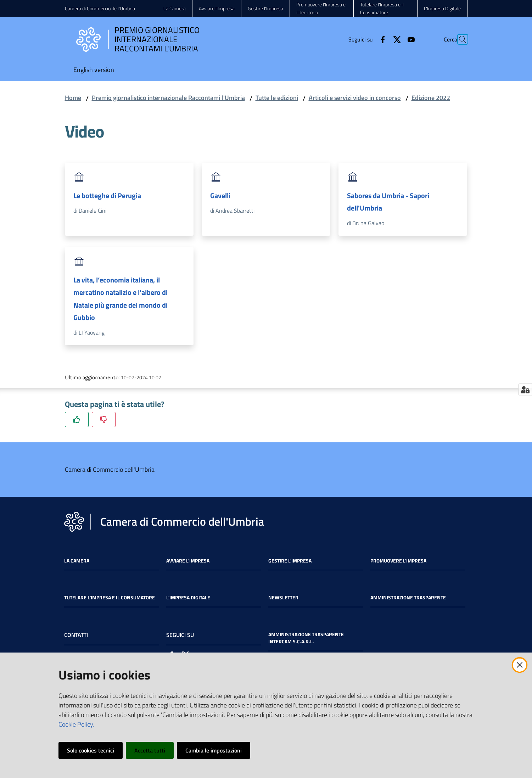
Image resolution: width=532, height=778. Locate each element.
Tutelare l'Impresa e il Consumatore (110, 598)
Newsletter (283, 598)
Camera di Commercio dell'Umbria (100, 8)
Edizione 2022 (431, 98)
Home (73, 98)
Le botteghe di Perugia (107, 195)
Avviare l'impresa (188, 561)
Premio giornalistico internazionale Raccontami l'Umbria (168, 98)
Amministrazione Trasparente (408, 598)
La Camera (77, 561)
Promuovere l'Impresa (398, 561)
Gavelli (220, 195)
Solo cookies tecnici (91, 750)
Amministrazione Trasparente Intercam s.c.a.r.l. (306, 638)
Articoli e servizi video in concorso (355, 98)
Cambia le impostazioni (214, 750)
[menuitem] (94, 70)
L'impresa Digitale (188, 598)
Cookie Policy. (76, 724)
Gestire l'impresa (290, 561)
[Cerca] (459, 39)
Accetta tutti (150, 750)
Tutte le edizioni (277, 98)
